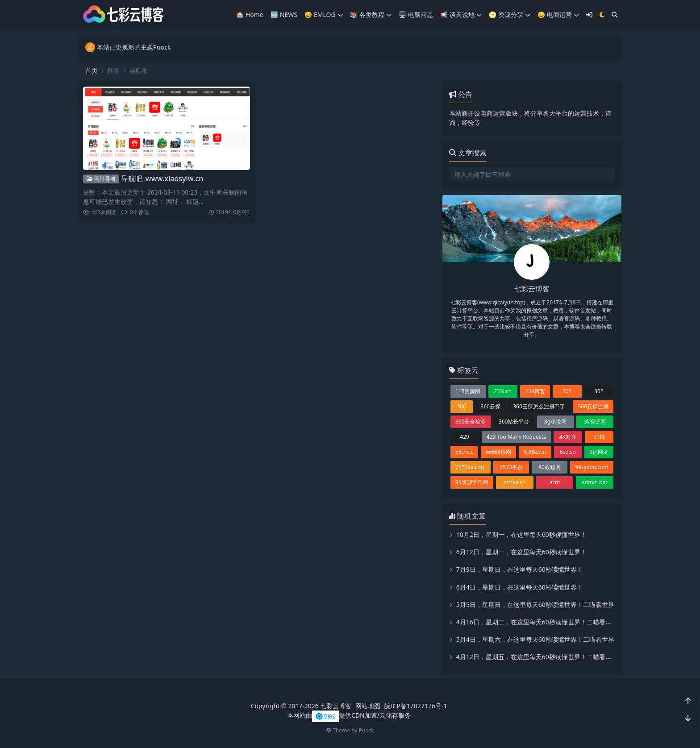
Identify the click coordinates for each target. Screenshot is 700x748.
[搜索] (615, 15)
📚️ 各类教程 (371, 15)
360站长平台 (514, 422)
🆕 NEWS (284, 15)
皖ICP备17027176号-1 (416, 706)
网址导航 (101, 179)
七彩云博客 (336, 706)
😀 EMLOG (324, 15)
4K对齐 (568, 437)
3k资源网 (595, 422)
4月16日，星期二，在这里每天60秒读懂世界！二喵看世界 (537, 622)
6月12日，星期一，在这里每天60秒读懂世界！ (521, 552)
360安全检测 (471, 422)
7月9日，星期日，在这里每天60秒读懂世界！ (520, 569)
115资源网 (468, 391)
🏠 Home (250, 15)
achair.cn (515, 482)
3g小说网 (555, 422)
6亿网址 (599, 452)
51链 (599, 437)
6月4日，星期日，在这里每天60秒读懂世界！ (520, 587)
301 (567, 391)
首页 (92, 70)
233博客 (535, 391)
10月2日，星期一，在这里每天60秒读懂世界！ (521, 534)
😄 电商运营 (558, 15)
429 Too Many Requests (516, 437)
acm (555, 482)
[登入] (589, 15)
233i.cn (503, 391)
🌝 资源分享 (510, 15)
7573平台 (511, 467)
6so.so (568, 452)
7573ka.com (471, 467)
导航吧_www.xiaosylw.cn (162, 179)
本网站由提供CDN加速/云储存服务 (349, 715)
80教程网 (550, 467)
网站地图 (368, 706)
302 (599, 391)
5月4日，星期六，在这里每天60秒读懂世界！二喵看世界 (535, 639)
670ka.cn (535, 452)
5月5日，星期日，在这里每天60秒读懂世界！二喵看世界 (535, 605)
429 (465, 437)
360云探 (490, 406)
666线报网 (498, 452)
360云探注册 (593, 406)
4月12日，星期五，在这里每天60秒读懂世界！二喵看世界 (537, 657)
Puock (367, 730)
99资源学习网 (472, 482)
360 (462, 406)
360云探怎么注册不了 (539, 406)
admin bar (595, 482)
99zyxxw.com (592, 467)
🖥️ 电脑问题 (416, 15)
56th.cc (464, 452)
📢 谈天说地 (461, 15)
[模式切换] (602, 15)
